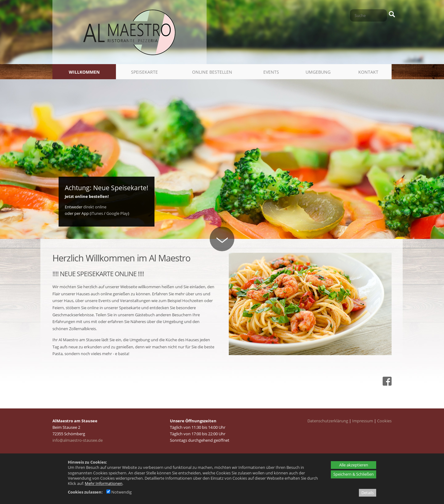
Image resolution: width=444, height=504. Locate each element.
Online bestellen (212, 72)
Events (271, 72)
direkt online (95, 207)
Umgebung (318, 72)
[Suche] (368, 15)
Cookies (384, 421)
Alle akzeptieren (354, 465)
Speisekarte (144, 72)
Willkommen (84, 72)
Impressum (363, 421)
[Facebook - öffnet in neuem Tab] (386, 384)
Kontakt (368, 72)
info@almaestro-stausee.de (78, 440)
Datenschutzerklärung (328, 421)
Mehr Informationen (104, 483)
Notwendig (119, 492)
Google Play (117, 213)
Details (368, 493)
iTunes (97, 213)
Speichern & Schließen (354, 474)
